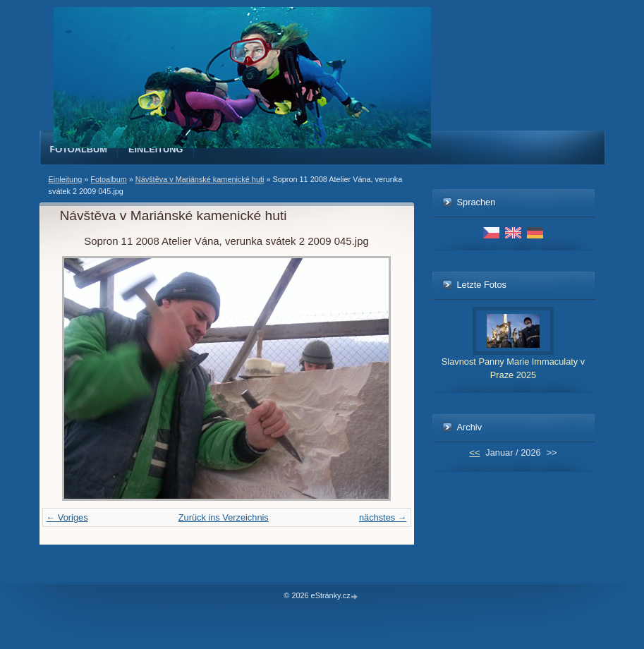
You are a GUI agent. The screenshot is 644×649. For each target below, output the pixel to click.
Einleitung (156, 149)
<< (474, 453)
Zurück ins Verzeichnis (224, 517)
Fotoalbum (79, 149)
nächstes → (383, 517)
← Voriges (67, 517)
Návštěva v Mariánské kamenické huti (200, 179)
